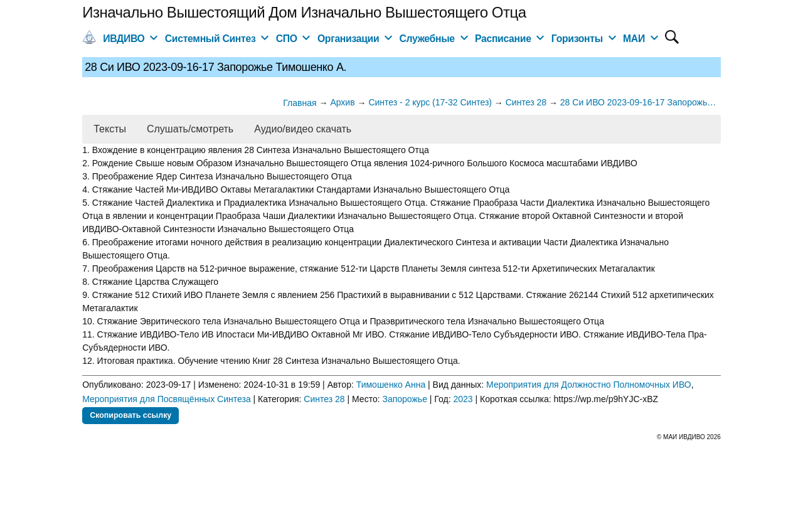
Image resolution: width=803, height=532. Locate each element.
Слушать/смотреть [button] (190, 129)
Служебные (427, 39)
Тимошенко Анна (391, 385)
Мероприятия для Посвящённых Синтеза (167, 399)
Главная (300, 103)
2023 (463, 399)
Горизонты (577, 39)
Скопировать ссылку (130, 415)
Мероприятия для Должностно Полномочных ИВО (589, 385)
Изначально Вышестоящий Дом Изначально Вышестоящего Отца (304, 12)
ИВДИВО (124, 39)
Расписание (503, 39)
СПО (287, 39)
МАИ (634, 39)
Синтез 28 (324, 399)
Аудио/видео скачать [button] (303, 129)
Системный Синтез (210, 39)
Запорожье (404, 399)
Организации (348, 39)
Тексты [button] (110, 129)
